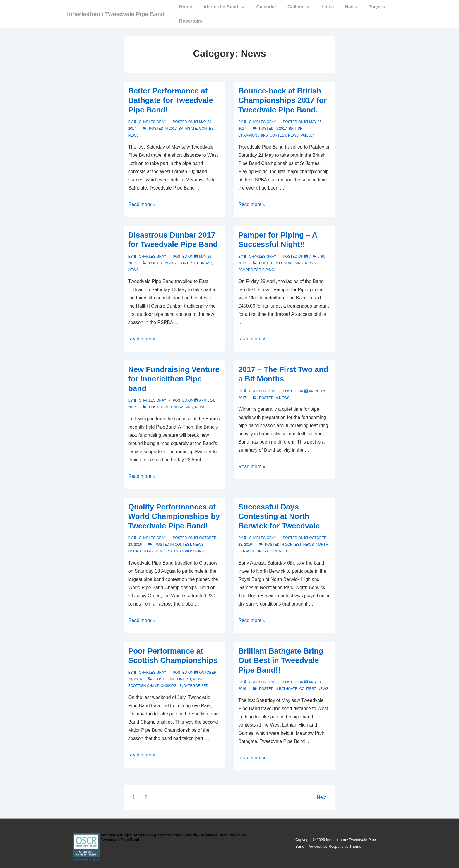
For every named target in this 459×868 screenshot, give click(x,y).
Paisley (308, 135)
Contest (207, 129)
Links (328, 7)
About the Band (226, 6)
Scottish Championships (152, 686)
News (351, 7)
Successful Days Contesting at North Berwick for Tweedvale (279, 516)
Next (322, 797)
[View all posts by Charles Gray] (150, 122)
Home (186, 7)
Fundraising (291, 263)
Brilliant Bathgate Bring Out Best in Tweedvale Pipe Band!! (281, 660)
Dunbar (204, 263)
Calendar (266, 7)
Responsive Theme (345, 846)
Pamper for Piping (256, 270)
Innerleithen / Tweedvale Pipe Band (116, 14)
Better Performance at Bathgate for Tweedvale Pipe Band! (171, 100)
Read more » (142, 204)
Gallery (300, 6)
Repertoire (191, 21)
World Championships (182, 551)
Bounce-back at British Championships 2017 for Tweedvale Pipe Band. (282, 100)
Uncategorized (143, 551)
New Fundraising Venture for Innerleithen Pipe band (174, 379)
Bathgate (188, 129)
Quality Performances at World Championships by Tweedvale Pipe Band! (174, 516)
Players (377, 7)
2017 (173, 129)
